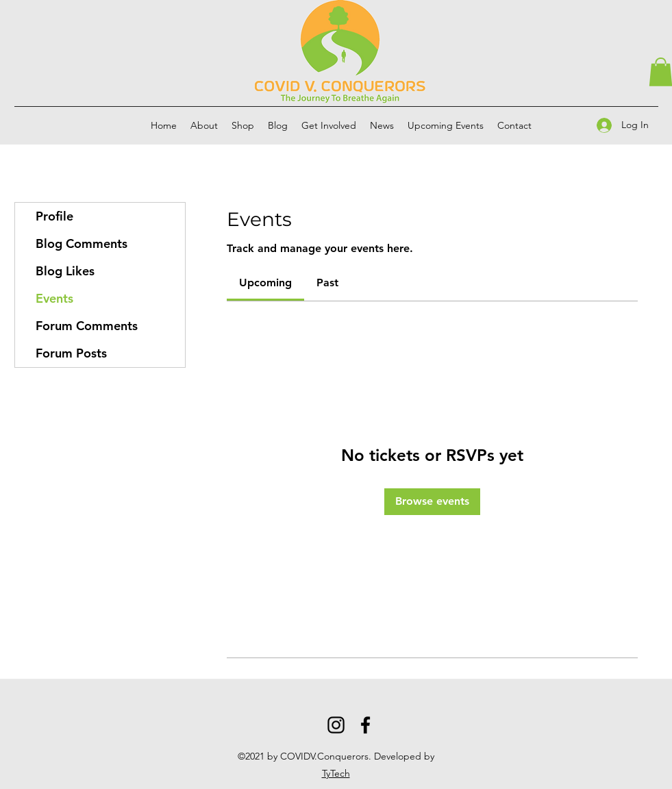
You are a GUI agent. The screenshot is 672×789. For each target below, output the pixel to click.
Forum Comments (87, 326)
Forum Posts (71, 353)
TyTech (336, 773)
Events (54, 298)
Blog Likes (65, 271)
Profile (54, 216)
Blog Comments (82, 243)
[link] (265, 283)
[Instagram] (336, 725)
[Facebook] (365, 725)
